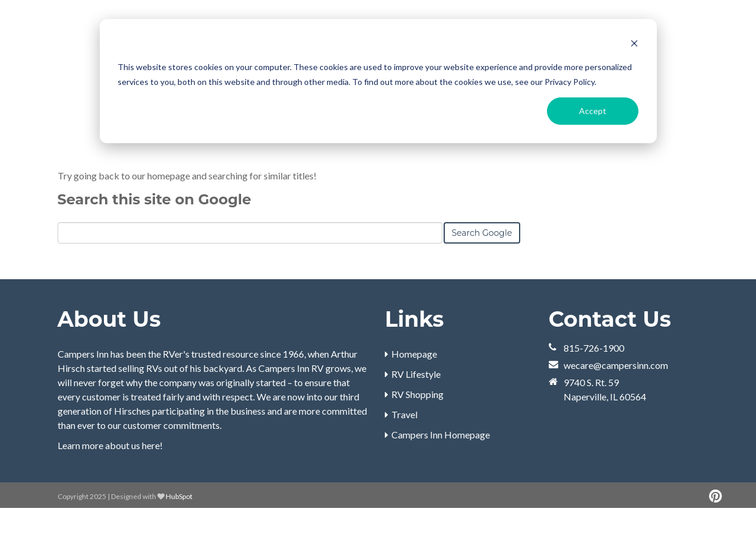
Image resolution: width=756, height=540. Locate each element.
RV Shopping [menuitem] (417, 426)
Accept (593, 111)
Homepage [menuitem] (414, 385)
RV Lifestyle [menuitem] (416, 405)
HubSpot (179, 528)
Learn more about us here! (110, 477)
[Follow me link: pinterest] (715, 528)
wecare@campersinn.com (616, 397)
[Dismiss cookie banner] (634, 45)
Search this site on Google (154, 231)
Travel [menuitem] (404, 446)
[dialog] (378, 81)
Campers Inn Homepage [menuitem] (441, 466)
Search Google (482, 264)
